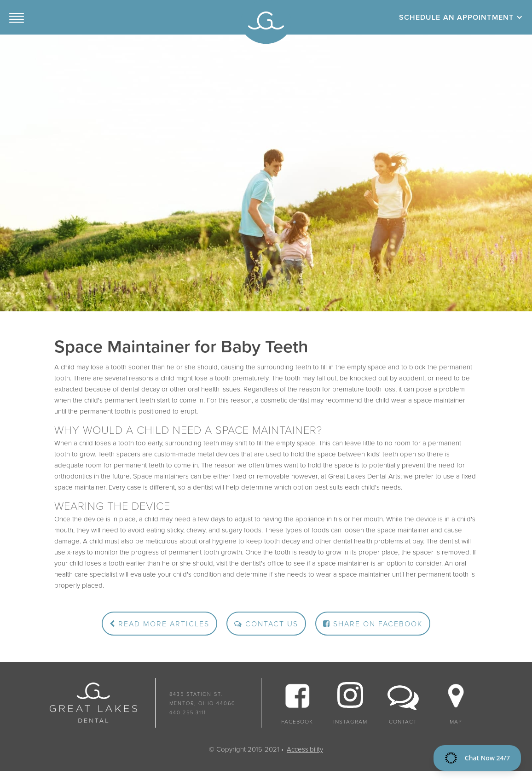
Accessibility (305, 749)
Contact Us (266, 624)
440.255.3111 (188, 713)
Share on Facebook (373, 624)
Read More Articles (159, 624)
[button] (17, 17)
